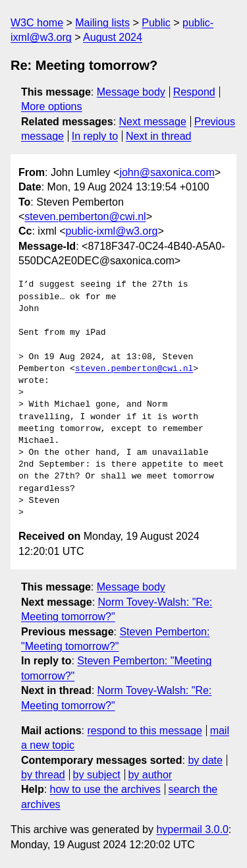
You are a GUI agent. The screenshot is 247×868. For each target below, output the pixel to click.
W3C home (37, 23)
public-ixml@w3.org (112, 231)
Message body (131, 92)
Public (156, 23)
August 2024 (113, 37)
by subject (97, 775)
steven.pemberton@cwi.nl (85, 217)
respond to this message (144, 731)
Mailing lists (102, 23)
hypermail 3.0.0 (192, 829)
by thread (43, 775)
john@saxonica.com (167, 172)
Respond (194, 92)
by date (205, 760)
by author (150, 775)
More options (52, 106)
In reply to (95, 136)
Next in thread (159, 136)
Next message (153, 122)
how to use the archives (105, 789)
